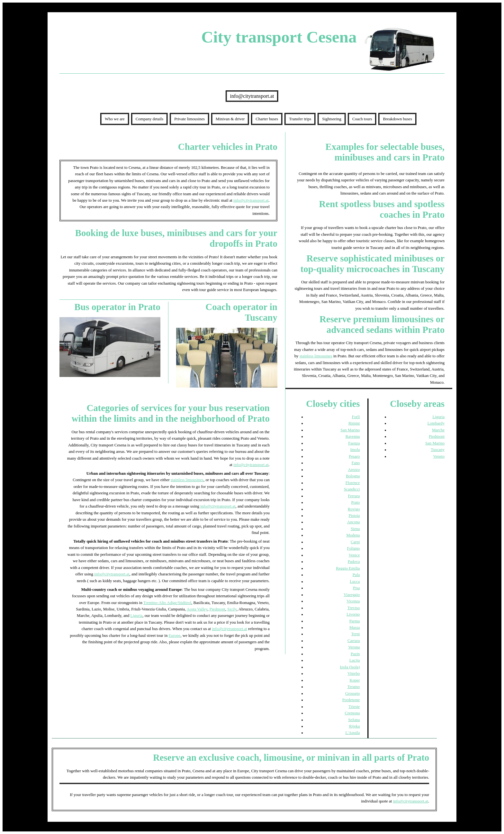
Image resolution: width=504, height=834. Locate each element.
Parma (355, 621)
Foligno (354, 548)
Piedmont (217, 609)
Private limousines (189, 119)
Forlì (356, 417)
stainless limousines (187, 480)
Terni (356, 634)
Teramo (354, 687)
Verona (354, 647)
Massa (355, 628)
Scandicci (352, 489)
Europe (174, 636)
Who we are (115, 119)
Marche (438, 430)
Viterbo (354, 674)
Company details (149, 119)
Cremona (352, 713)
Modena (353, 535)
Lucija (355, 660)
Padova (354, 562)
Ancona (354, 522)
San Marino (350, 430)
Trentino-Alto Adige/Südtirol (167, 603)
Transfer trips (300, 119)
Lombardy (436, 423)
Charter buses (267, 119)
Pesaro (354, 456)
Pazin (355, 654)
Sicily (232, 609)
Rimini (354, 423)
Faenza (354, 443)
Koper (355, 680)
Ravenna (353, 436)
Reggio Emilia (348, 568)
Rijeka (354, 726)
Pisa (356, 588)
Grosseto (353, 693)
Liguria (137, 616)
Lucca (355, 582)
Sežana (354, 720)
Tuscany (438, 450)
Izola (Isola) (350, 667)
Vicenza (353, 601)
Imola (355, 450)
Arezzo (354, 470)
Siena (355, 529)
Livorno (353, 614)
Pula (356, 575)
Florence (353, 483)
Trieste (354, 707)
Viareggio (352, 595)
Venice (354, 555)
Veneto (439, 456)
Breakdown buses (397, 119)
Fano (356, 463)
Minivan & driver (230, 119)
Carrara (354, 641)
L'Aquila (352, 733)
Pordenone (351, 700)
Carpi (355, 542)
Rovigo (354, 509)
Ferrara (354, 496)
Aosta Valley (197, 609)
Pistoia (354, 516)
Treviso (354, 608)
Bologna (353, 476)
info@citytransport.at (252, 96)
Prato (355, 502)
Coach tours (362, 119)
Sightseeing (332, 119)
